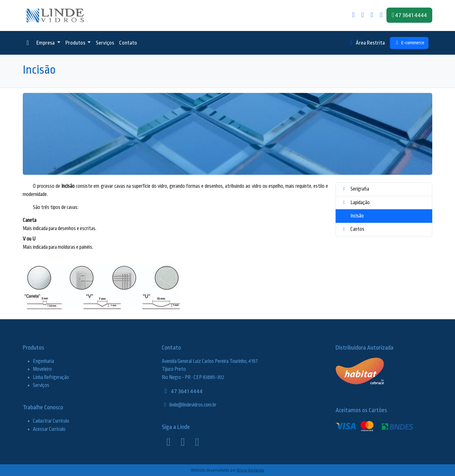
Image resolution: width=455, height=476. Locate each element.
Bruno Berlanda (251, 470)
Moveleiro (42, 369)
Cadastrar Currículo (51, 421)
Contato (128, 43)
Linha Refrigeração (51, 377)
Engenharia (43, 361)
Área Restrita (367, 43)
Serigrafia (355, 189)
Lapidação (355, 203)
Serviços (105, 43)
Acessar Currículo (49, 429)
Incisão (352, 216)
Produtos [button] (76, 43)
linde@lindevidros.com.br (189, 405)
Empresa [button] (46, 43)
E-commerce (409, 43)
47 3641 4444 (182, 391)
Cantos (353, 229)
